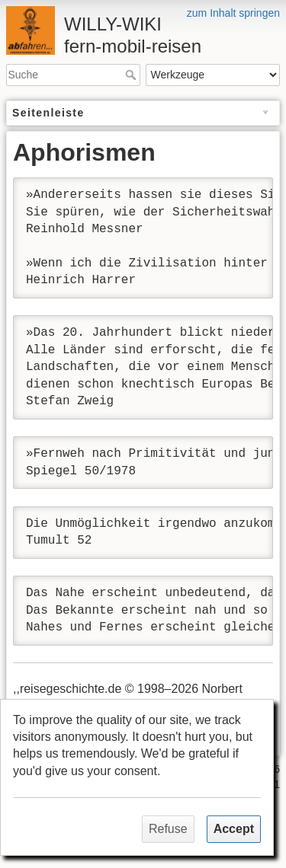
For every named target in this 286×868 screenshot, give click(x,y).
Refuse (168, 829)
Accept (234, 829)
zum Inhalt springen (233, 13)
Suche (132, 75)
